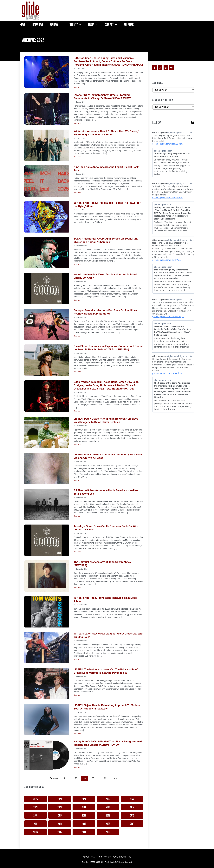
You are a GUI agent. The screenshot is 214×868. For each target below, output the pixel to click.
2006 (36, 832)
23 (76, 778)
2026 (36, 799)
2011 (36, 824)
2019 (84, 807)
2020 (60, 807)
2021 (35, 807)
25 (93, 778)
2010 (60, 824)
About (86, 857)
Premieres (129, 25)
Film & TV (73, 24)
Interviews (37, 25)
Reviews (54, 24)
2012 (132, 815)
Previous (54, 778)
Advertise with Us (122, 857)
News (22, 25)
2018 (108, 807)
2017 (132, 807)
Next (116, 778)
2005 (60, 832)
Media (91, 24)
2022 (132, 799)
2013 (108, 815)
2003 (108, 832)
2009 (84, 824)
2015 (60, 815)
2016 (35, 815)
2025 (60, 799)
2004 (84, 832)
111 (106, 778)
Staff (94, 857)
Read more (78, 87)
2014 (84, 815)
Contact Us (105, 857)
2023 (108, 799)
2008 (108, 824)
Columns (109, 24)
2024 (84, 799)
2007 (132, 824)
